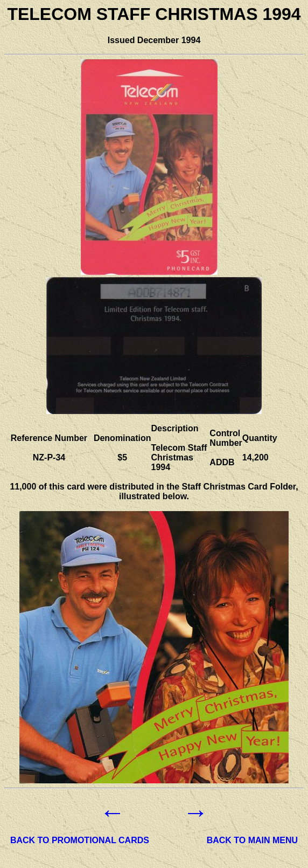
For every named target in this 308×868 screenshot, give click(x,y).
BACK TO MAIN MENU (252, 840)
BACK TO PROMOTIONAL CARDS (80, 840)
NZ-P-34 (49, 457)
